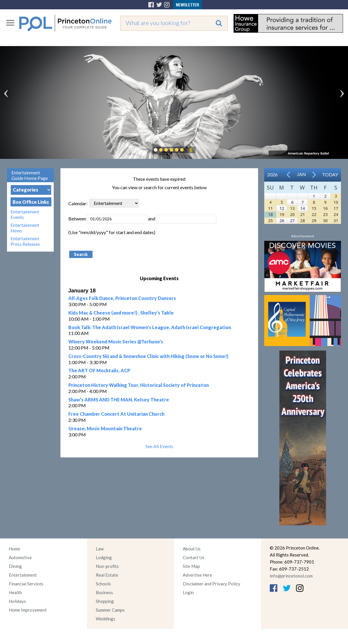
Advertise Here (198, 575)
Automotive (20, 557)
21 (302, 214)
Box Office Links (31, 202)
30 (325, 221)
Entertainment (23, 575)
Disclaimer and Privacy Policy (212, 584)
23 (325, 214)
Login (188, 592)
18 (270, 214)
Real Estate (107, 575)
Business (104, 592)
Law (100, 549)
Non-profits (107, 566)
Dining (15, 566)
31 (336, 221)
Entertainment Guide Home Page (30, 175)
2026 (272, 174)
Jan (301, 174)
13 (292, 208)
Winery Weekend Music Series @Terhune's (116, 342)
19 (282, 214)
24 (336, 214)
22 (314, 214)
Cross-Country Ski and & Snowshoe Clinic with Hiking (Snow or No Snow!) (148, 356)
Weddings (106, 619)
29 (314, 221)
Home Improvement (28, 610)
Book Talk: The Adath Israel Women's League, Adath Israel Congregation (150, 327)
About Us (192, 549)
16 (325, 208)
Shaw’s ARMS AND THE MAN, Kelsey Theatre (119, 400)
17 (336, 208)
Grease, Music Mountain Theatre (105, 428)
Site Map (191, 566)
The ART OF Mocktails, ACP (99, 370)
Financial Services (26, 584)
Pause (191, 150)
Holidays (17, 601)
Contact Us (194, 557)
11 (270, 208)
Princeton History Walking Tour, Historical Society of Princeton (139, 385)
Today (330, 174)
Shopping (105, 601)
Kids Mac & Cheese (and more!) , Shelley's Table (121, 313)
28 (302, 221)
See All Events (159, 446)
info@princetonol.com (291, 576)
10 (336, 202)
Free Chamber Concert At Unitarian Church (116, 414)
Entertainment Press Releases (25, 241)
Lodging (104, 557)
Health (15, 592)
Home (14, 549)
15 (314, 208)
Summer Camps (110, 610)
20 (292, 214)
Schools (103, 584)
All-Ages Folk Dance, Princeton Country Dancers (122, 298)
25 (270, 221)
